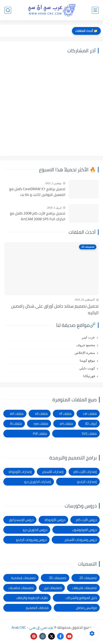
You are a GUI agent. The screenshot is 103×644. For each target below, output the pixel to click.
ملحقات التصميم (37, 608)
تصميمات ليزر (53, 588)
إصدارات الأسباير (53, 472)
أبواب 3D (91, 424)
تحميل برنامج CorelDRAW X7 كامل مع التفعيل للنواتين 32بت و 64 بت (37, 192)
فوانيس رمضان (86, 608)
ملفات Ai (16, 424)
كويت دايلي (87, 368)
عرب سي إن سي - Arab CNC (33, 627)
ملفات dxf (17, 414)
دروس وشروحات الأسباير (81, 540)
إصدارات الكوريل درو (38, 482)
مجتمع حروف (86, 345)
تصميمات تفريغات (84, 588)
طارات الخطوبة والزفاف (32, 598)
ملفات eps (41, 424)
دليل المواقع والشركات (81, 598)
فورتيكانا (89, 376)
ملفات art (66, 424)
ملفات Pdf (40, 434)
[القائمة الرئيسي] (95, 10)
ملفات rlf (65, 414)
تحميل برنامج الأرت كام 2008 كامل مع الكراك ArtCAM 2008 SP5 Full (38, 216)
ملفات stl (41, 414)
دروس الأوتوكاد (55, 520)
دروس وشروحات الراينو (31, 540)
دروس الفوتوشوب (84, 530)
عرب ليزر (88, 337)
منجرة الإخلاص (85, 353)
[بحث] (8, 10)
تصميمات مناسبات (21, 588)
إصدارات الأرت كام (85, 472)
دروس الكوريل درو (35, 530)
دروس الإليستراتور (21, 520)
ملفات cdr (90, 414)
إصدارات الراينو (87, 482)
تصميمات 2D (88, 578)
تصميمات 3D (58, 578)
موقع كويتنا (87, 361)
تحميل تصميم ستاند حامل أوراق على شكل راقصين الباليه (55, 309)
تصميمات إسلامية (23, 578)
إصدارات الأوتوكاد (20, 472)
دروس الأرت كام (86, 520)
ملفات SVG (89, 434)
